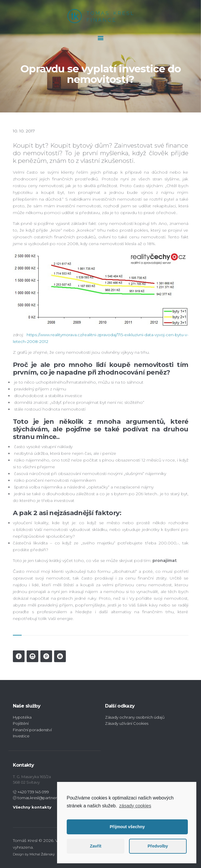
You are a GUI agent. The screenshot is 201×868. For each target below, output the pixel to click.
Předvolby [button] (158, 846)
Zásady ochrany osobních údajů (135, 717)
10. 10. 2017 (24, 131)
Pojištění (21, 723)
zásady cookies (135, 806)
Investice (21, 736)
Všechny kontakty (32, 807)
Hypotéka (22, 717)
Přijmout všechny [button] (127, 827)
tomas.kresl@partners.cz (40, 797)
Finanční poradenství (32, 729)
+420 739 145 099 (33, 792)
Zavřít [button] (96, 846)
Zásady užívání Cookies (127, 723)
